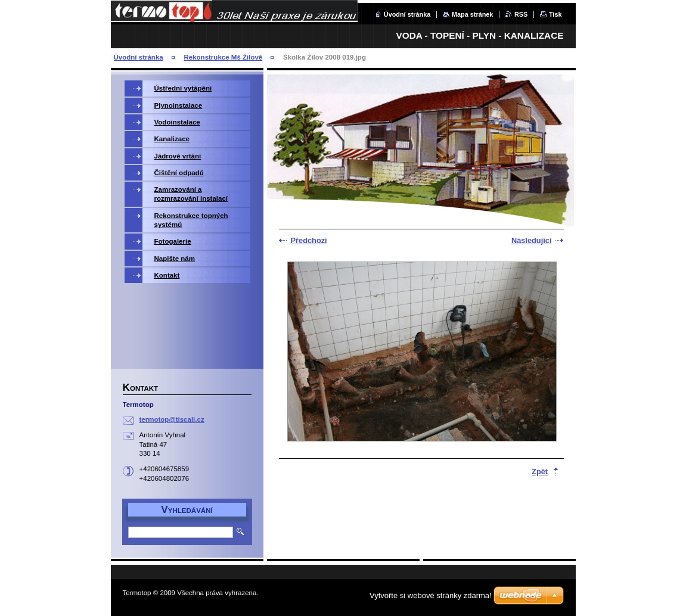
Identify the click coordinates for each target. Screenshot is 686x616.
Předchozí (309, 240)
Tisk (555, 14)
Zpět (540, 472)
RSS (521, 14)
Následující (532, 240)
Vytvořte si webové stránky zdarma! (431, 595)
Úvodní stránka (407, 14)
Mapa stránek (473, 14)
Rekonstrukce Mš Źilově (223, 57)
